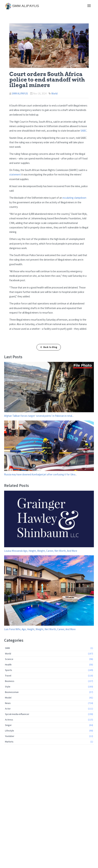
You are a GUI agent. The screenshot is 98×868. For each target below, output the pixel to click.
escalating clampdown (74, 198)
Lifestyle (49, 731)
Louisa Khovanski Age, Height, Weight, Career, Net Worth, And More (41, 551)
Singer (49, 725)
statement (15, 174)
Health (49, 665)
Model (49, 698)
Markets (49, 742)
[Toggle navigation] (89, 6)
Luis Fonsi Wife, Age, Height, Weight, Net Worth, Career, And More (40, 629)
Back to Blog (49, 347)
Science (49, 659)
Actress (49, 720)
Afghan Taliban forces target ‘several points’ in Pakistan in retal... (39, 416)
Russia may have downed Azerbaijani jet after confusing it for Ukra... (40, 474)
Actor (49, 709)
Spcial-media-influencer (49, 714)
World (54, 93)
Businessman (49, 692)
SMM (49, 648)
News (49, 703)
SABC (84, 131)
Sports (49, 670)
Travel (49, 676)
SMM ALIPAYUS (20, 93)
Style (49, 687)
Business (49, 681)
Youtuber (49, 736)
